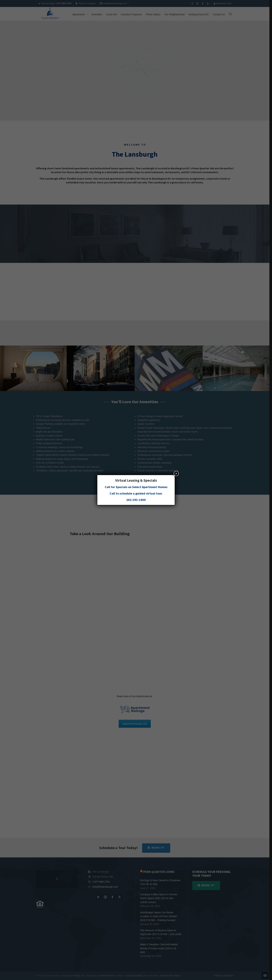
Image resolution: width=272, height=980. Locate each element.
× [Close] (176, 473)
